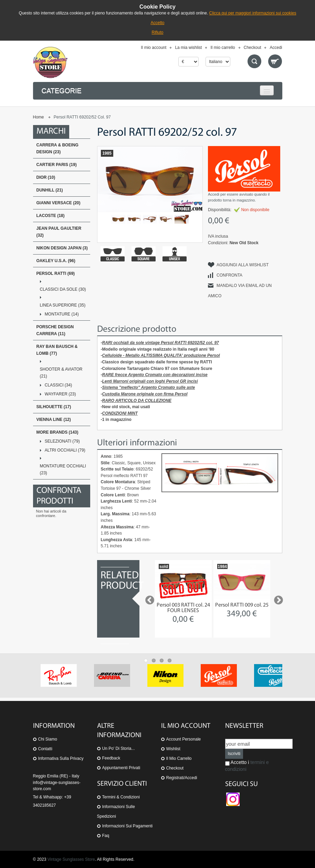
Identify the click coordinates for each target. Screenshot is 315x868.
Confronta (229, 275)
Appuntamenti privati (121, 768)
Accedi (276, 48)
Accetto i (247, 766)
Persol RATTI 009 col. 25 (242, 605)
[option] (183, 599)
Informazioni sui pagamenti (128, 826)
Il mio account (154, 48)
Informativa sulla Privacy (61, 758)
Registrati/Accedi (182, 778)
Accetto (157, 23)
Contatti (45, 749)
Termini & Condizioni (121, 797)
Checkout (253, 48)
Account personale (184, 739)
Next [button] (277, 599)
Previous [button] (148, 599)
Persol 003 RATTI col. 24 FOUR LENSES (183, 608)
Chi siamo (48, 739)
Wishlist (173, 749)
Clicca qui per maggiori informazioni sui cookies (253, 13)
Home (39, 117)
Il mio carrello (223, 48)
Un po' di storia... (119, 748)
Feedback (111, 758)
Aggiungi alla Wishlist (243, 265)
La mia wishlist (188, 48)
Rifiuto (157, 32)
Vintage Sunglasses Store (71, 859)
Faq (106, 836)
